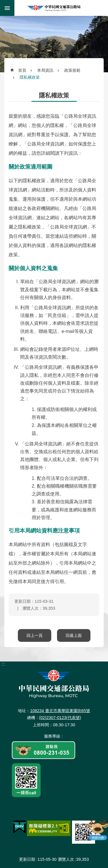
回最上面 (74, 635)
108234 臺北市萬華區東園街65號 (60, 711)
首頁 (22, 70)
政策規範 (72, 70)
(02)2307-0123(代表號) (60, 718)
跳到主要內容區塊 (3, 3)
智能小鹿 (97, 830)
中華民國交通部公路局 (54, 8)
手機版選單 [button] (7, 8)
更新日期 (27, 859)
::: (3, 17)
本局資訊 (45, 70)
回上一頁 (35, 635)
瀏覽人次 (66, 859)
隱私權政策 (30, 77)
